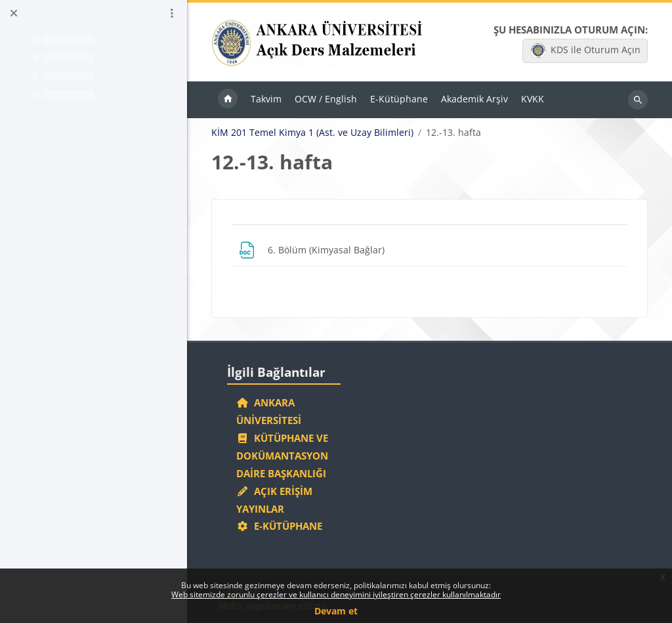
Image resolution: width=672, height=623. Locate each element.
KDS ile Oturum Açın (585, 51)
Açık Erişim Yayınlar (274, 500)
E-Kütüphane (279, 526)
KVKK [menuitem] (533, 99)
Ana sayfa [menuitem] (228, 100)
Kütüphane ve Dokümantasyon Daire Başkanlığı (282, 456)
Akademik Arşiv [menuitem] (474, 99)
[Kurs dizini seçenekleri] (172, 13)
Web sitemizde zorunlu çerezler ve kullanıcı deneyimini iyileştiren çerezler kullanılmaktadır (336, 594)
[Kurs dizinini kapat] (14, 13)
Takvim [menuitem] (266, 99)
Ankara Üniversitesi (269, 411)
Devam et (336, 611)
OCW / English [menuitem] (326, 99)
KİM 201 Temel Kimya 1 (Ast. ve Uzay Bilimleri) (312, 133)
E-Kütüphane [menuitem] (399, 99)
